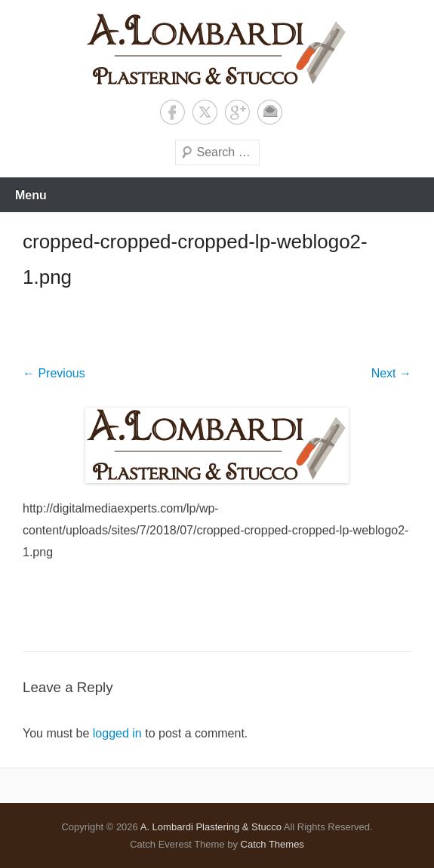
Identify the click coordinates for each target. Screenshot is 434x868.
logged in (117, 733)
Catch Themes (272, 844)
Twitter (205, 112)
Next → (391, 373)
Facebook (172, 112)
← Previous (54, 373)
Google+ (237, 112)
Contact (270, 112)
